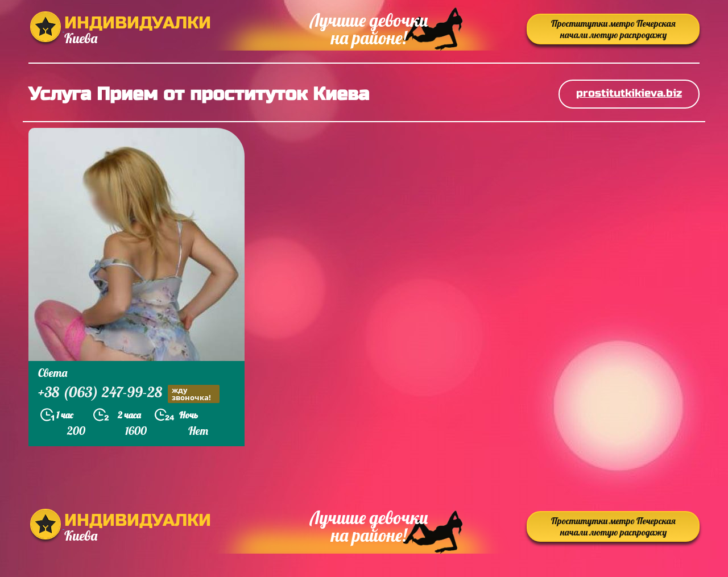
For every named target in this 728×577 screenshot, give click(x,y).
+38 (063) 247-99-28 (129, 394)
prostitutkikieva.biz (629, 93)
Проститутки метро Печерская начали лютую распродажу (613, 29)
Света (53, 373)
